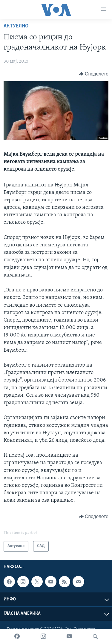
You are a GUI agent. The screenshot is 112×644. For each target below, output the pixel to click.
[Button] (94, 74)
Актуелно (16, 26)
